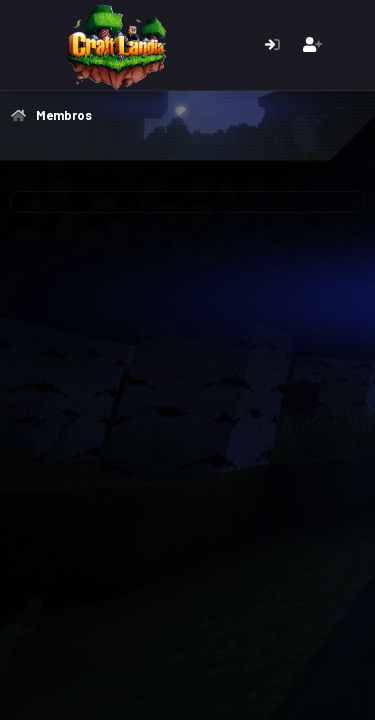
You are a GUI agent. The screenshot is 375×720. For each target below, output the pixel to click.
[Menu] (27, 45)
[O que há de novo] (351, 45)
